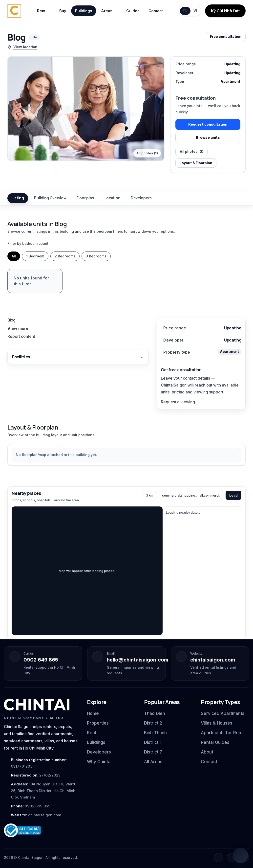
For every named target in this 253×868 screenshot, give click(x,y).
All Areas (153, 762)
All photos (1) (147, 153)
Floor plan (86, 198)
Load (233, 495)
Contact (156, 11)
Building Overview (50, 198)
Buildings (84, 11)
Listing (18, 198)
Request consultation (208, 124)
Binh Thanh (155, 733)
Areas (109, 11)
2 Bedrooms (65, 256)
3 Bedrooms (96, 256)
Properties (98, 723)
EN (185, 11)
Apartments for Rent (222, 733)
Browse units (208, 137)
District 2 (153, 723)
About (207, 752)
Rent (44, 11)
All (14, 256)
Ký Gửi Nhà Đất (225, 11)
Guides (133, 11)
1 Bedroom (35, 256)
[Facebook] (219, 858)
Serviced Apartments (223, 713)
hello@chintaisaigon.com (137, 660)
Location (113, 198)
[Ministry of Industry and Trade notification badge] (41, 831)
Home (93, 713)
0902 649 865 (41, 660)
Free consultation (226, 36)
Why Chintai (99, 762)
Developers (141, 198)
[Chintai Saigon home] (14, 11)
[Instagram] (232, 858)
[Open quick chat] (240, 855)
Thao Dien (155, 713)
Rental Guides (215, 742)
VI (195, 11)
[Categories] (191, 495)
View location (22, 47)
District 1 (153, 742)
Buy (63, 11)
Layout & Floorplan (196, 163)
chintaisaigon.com (213, 660)
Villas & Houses (217, 723)
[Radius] (150, 495)
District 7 (153, 752)
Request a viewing (178, 402)
